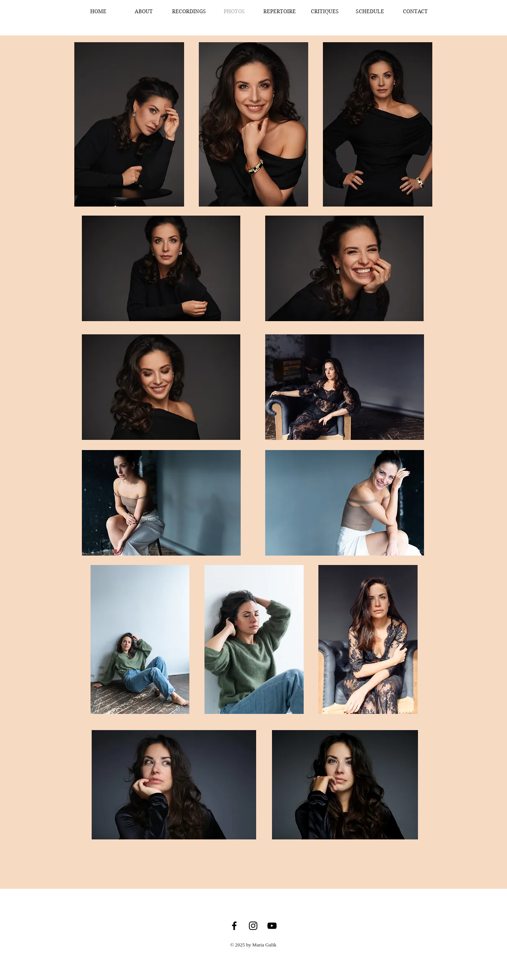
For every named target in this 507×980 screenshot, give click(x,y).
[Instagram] (253, 926)
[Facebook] (234, 926)
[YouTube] (272, 926)
